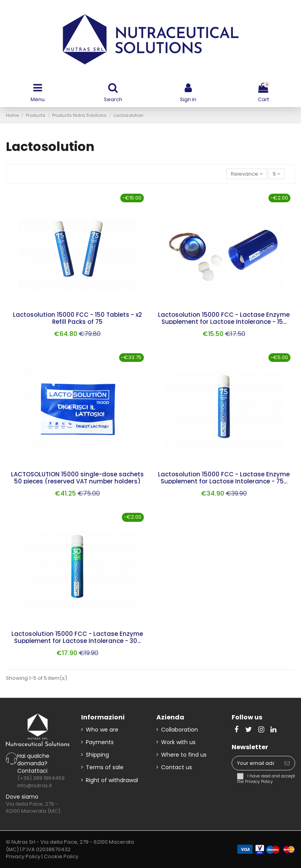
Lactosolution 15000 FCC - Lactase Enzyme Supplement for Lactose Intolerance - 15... (224, 318)
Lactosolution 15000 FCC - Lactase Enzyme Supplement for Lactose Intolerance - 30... (77, 637)
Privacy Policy (259, 782)
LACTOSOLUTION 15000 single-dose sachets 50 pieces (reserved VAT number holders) (77, 478)
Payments (100, 742)
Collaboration (180, 730)
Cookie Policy (61, 856)
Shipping (97, 755)
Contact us (177, 767)
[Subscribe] (287, 763)
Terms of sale (105, 767)
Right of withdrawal (112, 780)
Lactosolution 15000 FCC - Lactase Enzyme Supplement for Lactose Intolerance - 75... (224, 478)
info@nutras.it (34, 785)
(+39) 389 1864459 (41, 778)
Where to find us (184, 755)
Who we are (102, 730)
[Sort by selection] (247, 174)
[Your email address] (256, 763)
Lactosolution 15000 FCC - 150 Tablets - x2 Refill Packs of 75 (77, 318)
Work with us (178, 742)
